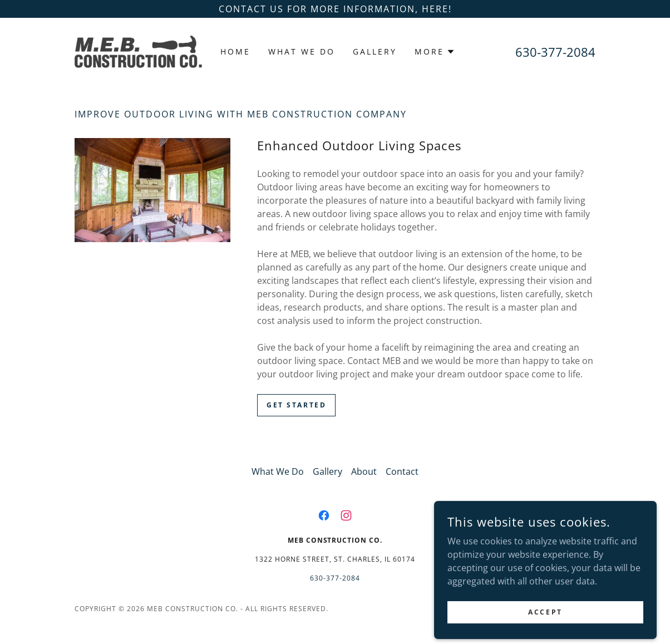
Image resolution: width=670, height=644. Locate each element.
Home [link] (235, 51)
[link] (138, 51)
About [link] (364, 471)
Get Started (296, 405)
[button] (435, 52)
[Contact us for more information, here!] (335, 9)
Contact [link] (402, 471)
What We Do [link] (302, 51)
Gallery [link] (375, 51)
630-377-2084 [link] (555, 52)
